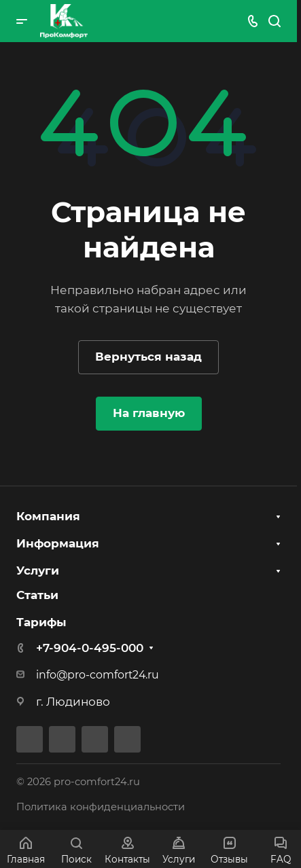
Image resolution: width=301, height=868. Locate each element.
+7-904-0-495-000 (90, 648)
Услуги (38, 571)
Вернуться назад (148, 357)
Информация (58, 543)
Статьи (37, 595)
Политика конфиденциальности (101, 807)
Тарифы (41, 622)
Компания (48, 516)
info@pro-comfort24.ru (98, 675)
